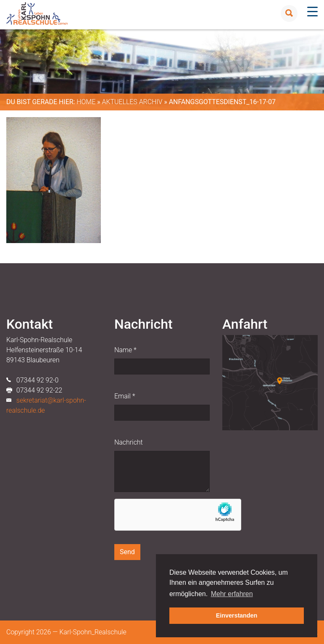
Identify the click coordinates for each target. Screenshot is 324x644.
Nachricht (129, 442)
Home (86, 102)
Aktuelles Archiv (132, 102)
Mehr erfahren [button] (232, 594)
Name (125, 350)
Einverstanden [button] (237, 615)
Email (125, 396)
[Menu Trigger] (312, 12)
